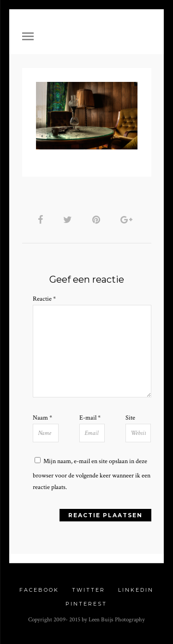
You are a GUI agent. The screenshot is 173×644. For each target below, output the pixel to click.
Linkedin (136, 590)
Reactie (44, 299)
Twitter (89, 590)
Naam (42, 418)
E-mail (90, 418)
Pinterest (86, 604)
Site (130, 418)
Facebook (39, 590)
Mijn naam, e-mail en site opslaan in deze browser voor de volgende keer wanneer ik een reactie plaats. (92, 474)
